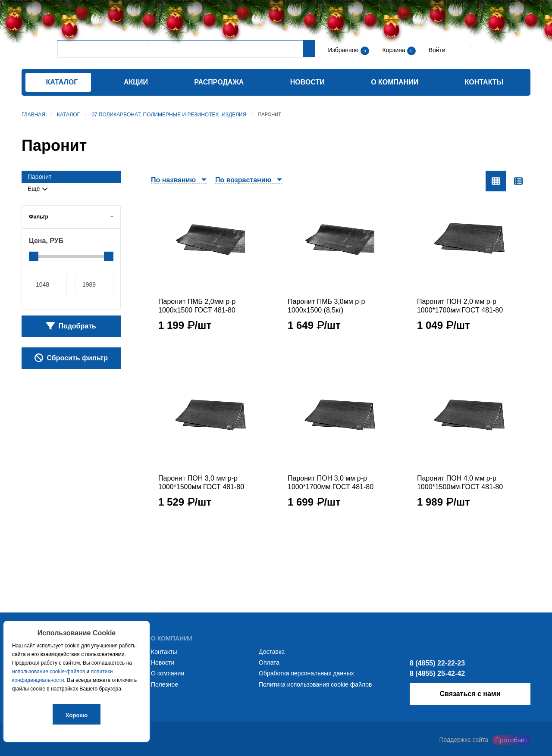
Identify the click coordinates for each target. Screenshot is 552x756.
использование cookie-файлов (49, 672)
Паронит (39, 177)
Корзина (394, 50)
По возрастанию (243, 180)
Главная (33, 115)
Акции (136, 82)
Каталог (68, 115)
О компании (395, 82)
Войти (436, 50)
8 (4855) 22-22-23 (437, 663)
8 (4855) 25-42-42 (437, 673)
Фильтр (39, 217)
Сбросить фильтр (71, 358)
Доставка (272, 652)
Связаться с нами (470, 694)
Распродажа (219, 82)
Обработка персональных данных (306, 673)
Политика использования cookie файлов (315, 684)
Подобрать (71, 326)
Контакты (484, 82)
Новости (307, 82)
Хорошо (77, 715)
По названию (173, 180)
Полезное (165, 684)
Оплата (269, 662)
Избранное (343, 50)
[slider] (34, 256)
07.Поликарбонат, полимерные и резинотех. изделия (169, 115)
